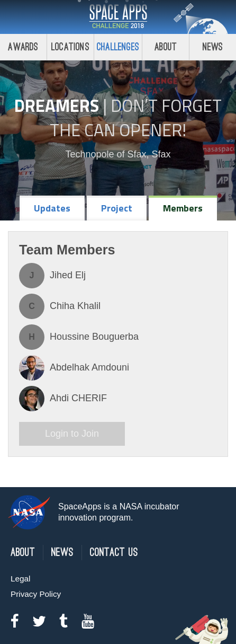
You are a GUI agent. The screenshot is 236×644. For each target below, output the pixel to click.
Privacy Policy (36, 594)
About (166, 47)
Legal (20, 579)
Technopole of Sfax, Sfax (118, 154)
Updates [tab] (52, 208)
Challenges (118, 47)
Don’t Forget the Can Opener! (136, 118)
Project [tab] (117, 208)
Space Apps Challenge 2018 (118, 17)
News (213, 47)
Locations (70, 47)
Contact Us (114, 553)
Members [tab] (183, 208)
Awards (23, 47)
